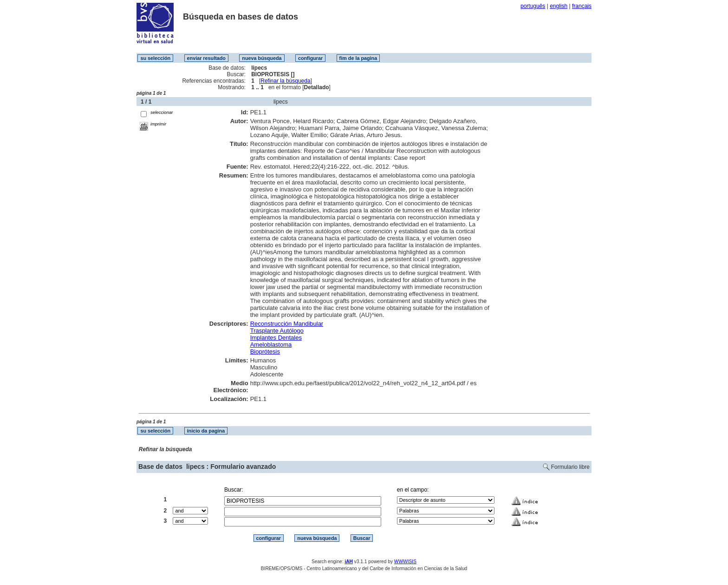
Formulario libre (570, 467)
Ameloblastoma (271, 345)
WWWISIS (405, 562)
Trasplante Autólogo (277, 331)
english (559, 6)
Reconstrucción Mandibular (287, 324)
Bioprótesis (265, 352)
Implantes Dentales (276, 338)
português (533, 6)
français (582, 6)
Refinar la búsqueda (285, 81)
